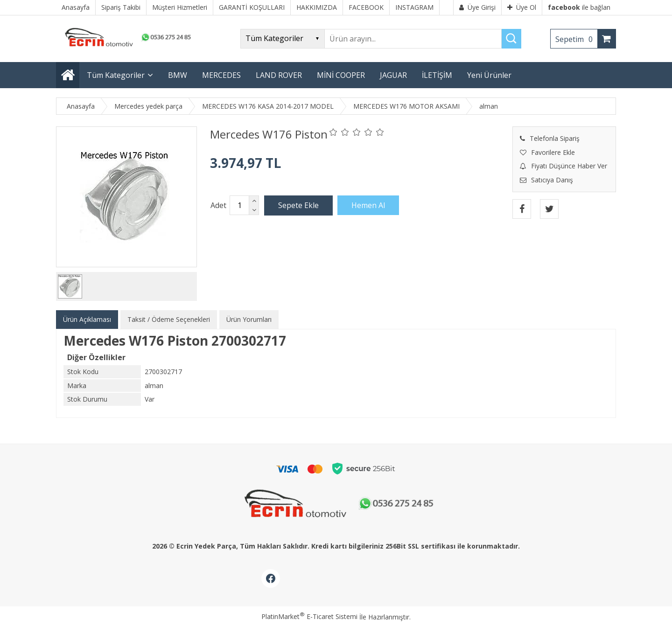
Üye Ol (522, 7)
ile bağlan (579, 7)
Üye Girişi (477, 7)
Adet (218, 205)
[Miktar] (239, 205)
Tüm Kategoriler (116, 75)
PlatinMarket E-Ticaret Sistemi (309, 616)
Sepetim (576, 39)
